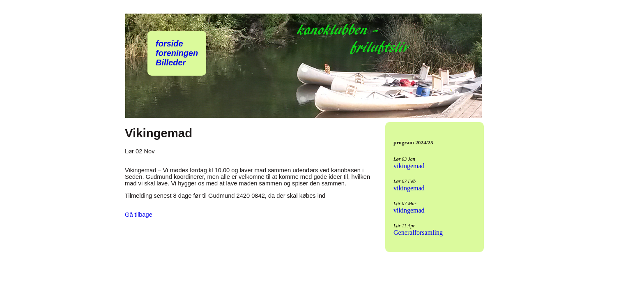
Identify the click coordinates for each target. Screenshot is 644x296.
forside (169, 44)
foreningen (177, 53)
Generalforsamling (418, 232)
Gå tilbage (139, 215)
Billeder (171, 62)
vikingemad (409, 166)
